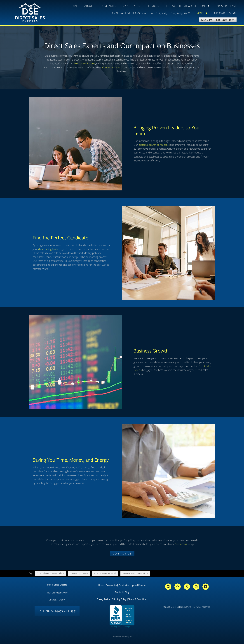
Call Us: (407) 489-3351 (218, 20)
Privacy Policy (103, 599)
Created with (122, 636)
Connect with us (111, 67)
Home (74, 6)
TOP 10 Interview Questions (188, 6)
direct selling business (50, 249)
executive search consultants (154, 145)
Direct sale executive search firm (50, 573)
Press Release (226, 6)
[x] (187, 587)
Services (153, 6)
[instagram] (196, 587)
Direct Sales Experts (85, 63)
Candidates (131, 6)
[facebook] (178, 587)
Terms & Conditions (138, 599)
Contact (119, 592)
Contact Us (122, 554)
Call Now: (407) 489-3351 (57, 611)
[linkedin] (168, 587)
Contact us (181, 544)
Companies (108, 6)
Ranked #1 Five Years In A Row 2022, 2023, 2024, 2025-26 (150, 13)
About (89, 6)
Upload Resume (225, 13)
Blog (127, 592)
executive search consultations (135, 573)
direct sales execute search (105, 573)
